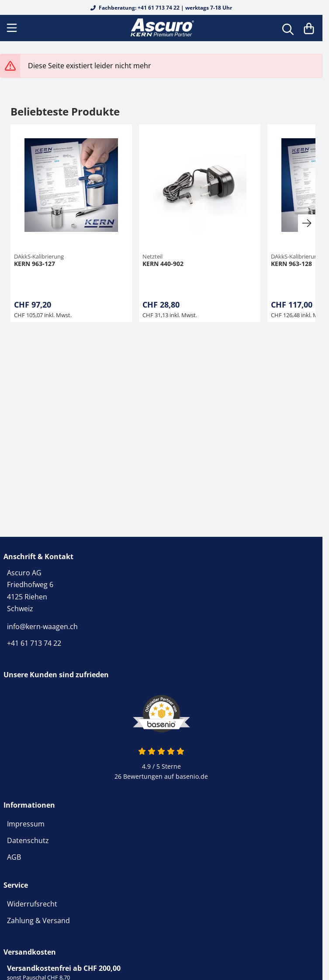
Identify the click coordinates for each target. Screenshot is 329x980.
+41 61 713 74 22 (34, 643)
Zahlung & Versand (38, 920)
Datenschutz (28, 840)
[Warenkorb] (309, 28)
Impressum (26, 824)
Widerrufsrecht (32, 904)
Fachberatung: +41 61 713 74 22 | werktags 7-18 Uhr (161, 8)
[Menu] (13, 28)
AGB (14, 857)
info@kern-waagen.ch (42, 626)
